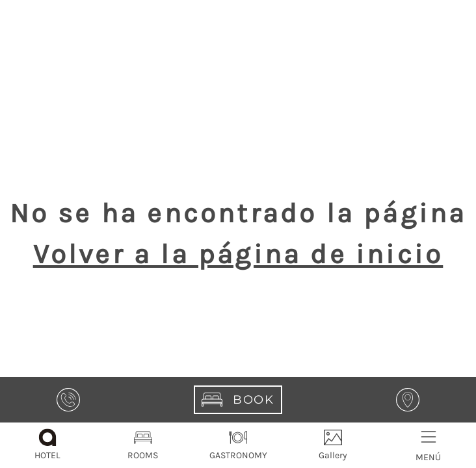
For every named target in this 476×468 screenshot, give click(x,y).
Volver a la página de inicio (238, 254)
